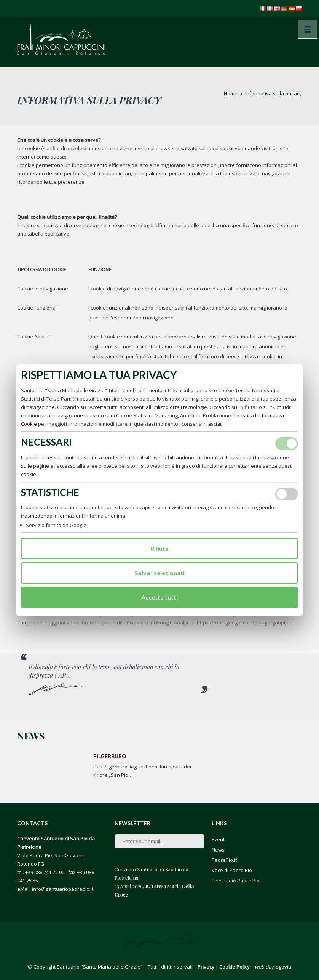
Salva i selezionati (160, 573)
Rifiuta (159, 548)
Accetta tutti (159, 597)
